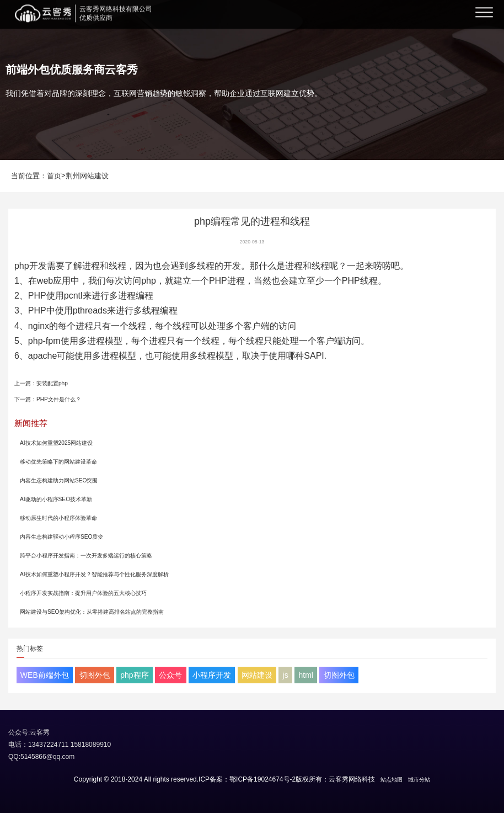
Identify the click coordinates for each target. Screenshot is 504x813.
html (305, 675)
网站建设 (257, 675)
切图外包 (95, 675)
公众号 (170, 675)
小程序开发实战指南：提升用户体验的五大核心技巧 (83, 593)
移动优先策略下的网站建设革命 (58, 462)
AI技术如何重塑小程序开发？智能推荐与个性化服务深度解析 (94, 574)
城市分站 (419, 780)
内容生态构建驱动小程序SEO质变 (62, 537)
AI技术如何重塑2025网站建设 (56, 443)
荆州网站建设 (87, 176)
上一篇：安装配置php (41, 383)
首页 (54, 176)
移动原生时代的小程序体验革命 (58, 518)
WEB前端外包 (45, 675)
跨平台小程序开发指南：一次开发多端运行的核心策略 (86, 556)
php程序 (134, 675)
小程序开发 (212, 675)
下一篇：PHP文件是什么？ (48, 399)
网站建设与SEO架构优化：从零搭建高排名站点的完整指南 (92, 612)
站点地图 (392, 780)
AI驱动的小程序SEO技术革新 (56, 499)
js (286, 675)
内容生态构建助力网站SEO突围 (59, 480)
